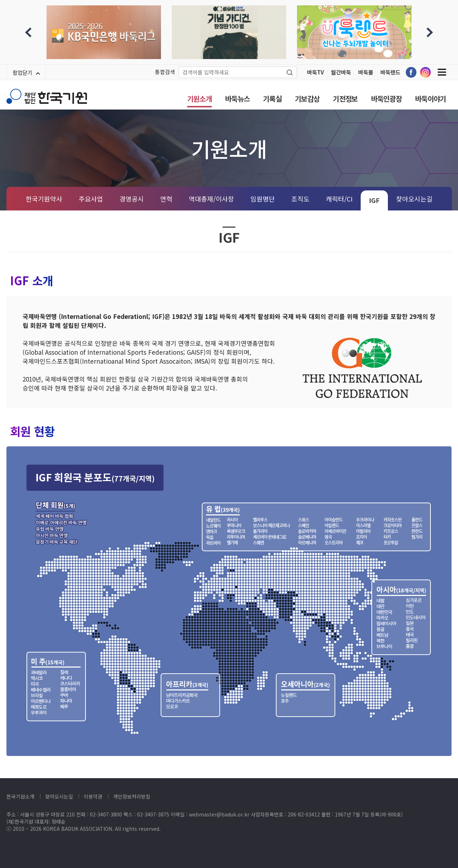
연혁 (166, 199)
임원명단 (263, 199)
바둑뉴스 (237, 99)
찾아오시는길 (414, 199)
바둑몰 (366, 72)
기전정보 (345, 99)
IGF (374, 200)
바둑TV (315, 72)
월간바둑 (341, 72)
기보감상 (307, 99)
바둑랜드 (390, 72)
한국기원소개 (20, 796)
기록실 (272, 99)
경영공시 (132, 199)
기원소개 (199, 99)
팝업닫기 (26, 72)
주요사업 (91, 199)
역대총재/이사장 (211, 199)
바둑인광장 (387, 99)
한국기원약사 (44, 199)
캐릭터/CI (339, 199)
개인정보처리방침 (132, 796)
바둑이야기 (431, 99)
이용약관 (93, 796)
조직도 (300, 199)
